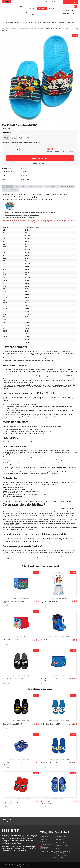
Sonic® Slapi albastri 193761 (50, 763)
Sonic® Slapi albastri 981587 (50, 724)
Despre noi (45, 837)
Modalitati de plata (67, 186)
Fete (32, 8)
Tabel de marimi (20, 186)
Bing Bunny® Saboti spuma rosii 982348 (12, 803)
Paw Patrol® (25, 176)
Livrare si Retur (51, 186)
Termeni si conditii (47, 852)
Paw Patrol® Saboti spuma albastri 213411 (50, 803)
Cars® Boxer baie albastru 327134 (49, 680)
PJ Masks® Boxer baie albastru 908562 (13, 602)
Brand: (4, 175)
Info (34, 14)
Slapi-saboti (40, 28)
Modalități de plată (47, 844)
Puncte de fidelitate (11, 190)
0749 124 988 (66, 11)
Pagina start (6, 28)
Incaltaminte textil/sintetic (26, 28)
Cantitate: (6, 149)
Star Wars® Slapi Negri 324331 (13, 679)
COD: (4, 180)
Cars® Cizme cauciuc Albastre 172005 (51, 641)
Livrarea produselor (44, 840)
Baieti (42, 8)
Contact (23, 12)
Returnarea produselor (44, 848)
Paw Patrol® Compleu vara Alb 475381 (51, 602)
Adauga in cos (40, 158)
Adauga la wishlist (39, 164)
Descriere (7, 186)
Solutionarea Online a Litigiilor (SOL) (62, 852)
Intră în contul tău (61, 842)
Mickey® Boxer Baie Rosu (12, 640)
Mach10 (20, 867)
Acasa (21, 7)
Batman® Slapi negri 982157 (13, 724)
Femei (52, 8)
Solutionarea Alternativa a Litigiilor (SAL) (63, 857)
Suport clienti (60, 840)
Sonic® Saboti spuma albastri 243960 (13, 764)
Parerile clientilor (36, 186)
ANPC (57, 848)
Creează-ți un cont (62, 845)
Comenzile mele (61, 837)
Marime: (7, 133)
